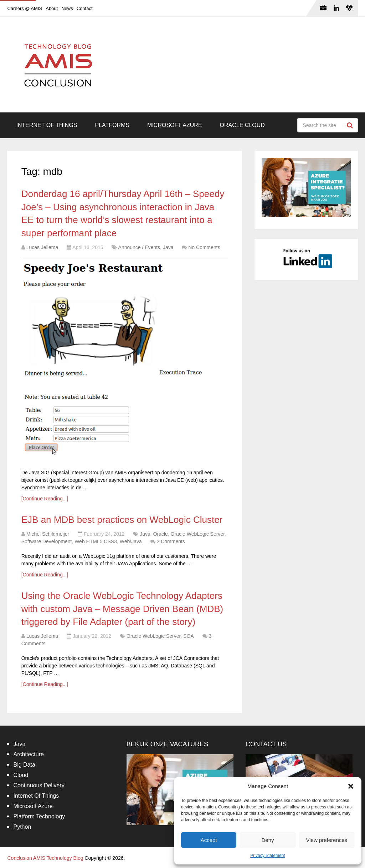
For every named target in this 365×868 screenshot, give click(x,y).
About (52, 8)
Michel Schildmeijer (48, 534)
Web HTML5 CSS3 (96, 541)
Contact (85, 8)
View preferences (327, 840)
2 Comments (171, 541)
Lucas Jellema (42, 247)
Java (168, 247)
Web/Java (131, 541)
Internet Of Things (47, 125)
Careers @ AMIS (25, 8)
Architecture (28, 754)
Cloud (21, 775)
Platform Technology (39, 816)
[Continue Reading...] (45, 499)
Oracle (161, 534)
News (67, 8)
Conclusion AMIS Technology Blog (45, 858)
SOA (189, 636)
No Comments (204, 247)
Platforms (112, 125)
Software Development (47, 541)
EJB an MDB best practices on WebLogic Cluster (122, 520)
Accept (209, 840)
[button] (351, 786)
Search (351, 125)
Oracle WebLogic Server (198, 534)
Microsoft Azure (175, 125)
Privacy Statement (268, 856)
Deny (268, 840)
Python (22, 827)
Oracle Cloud (242, 125)
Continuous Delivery (39, 785)
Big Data (24, 765)
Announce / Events (139, 247)
